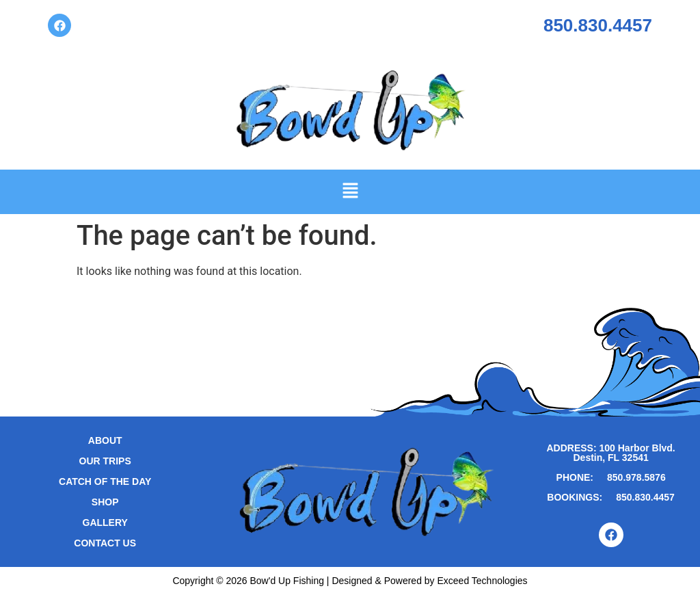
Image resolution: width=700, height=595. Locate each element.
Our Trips (105, 461)
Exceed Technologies (483, 581)
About (105, 440)
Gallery (105, 523)
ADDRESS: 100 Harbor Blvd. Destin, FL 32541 (610, 453)
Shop (105, 502)
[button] (350, 191)
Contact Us (105, 543)
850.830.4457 (598, 25)
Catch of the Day (105, 481)
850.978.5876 (636, 477)
